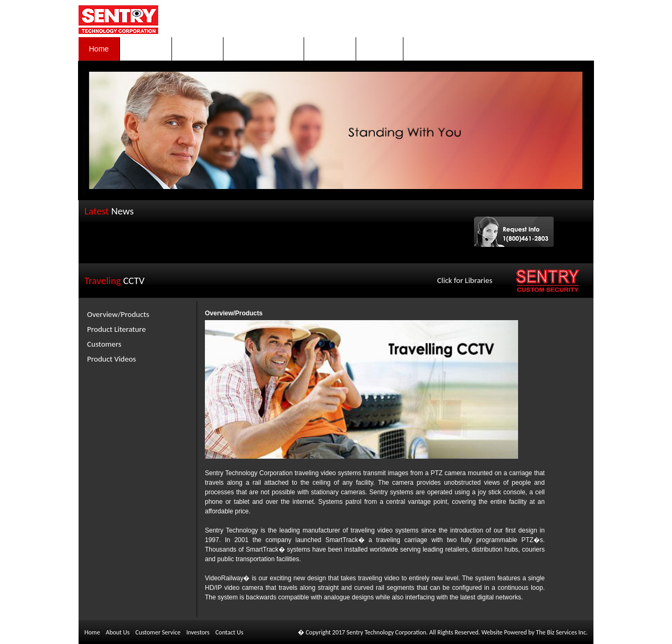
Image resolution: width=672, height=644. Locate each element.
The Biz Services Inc (561, 632)
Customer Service (158, 632)
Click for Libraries (465, 280)
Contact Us (230, 632)
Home (92, 632)
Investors (198, 632)
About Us (118, 632)
